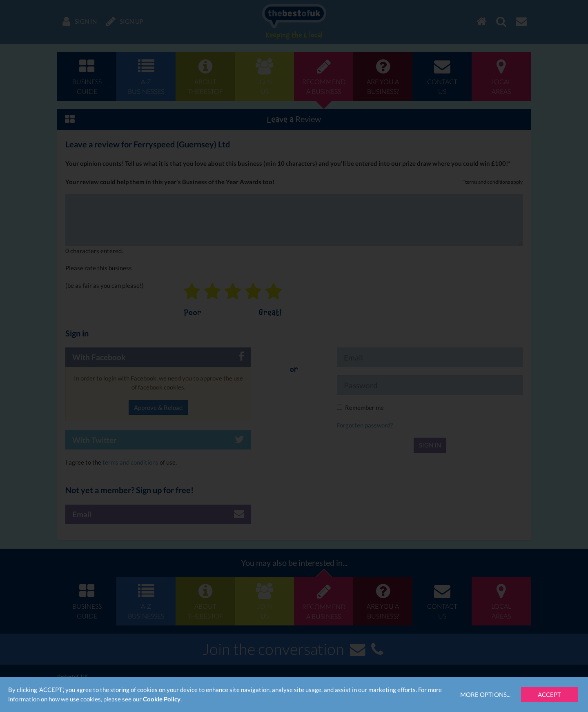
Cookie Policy (162, 699)
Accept (549, 694)
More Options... (485, 694)
